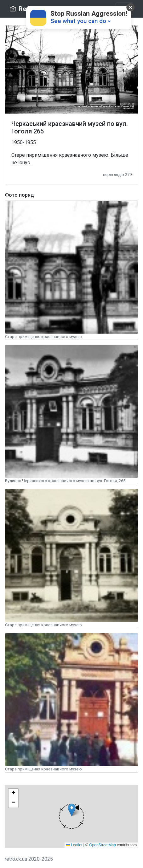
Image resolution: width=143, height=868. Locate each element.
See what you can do (78, 21)
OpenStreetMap (103, 845)
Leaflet (74, 845)
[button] (72, 816)
